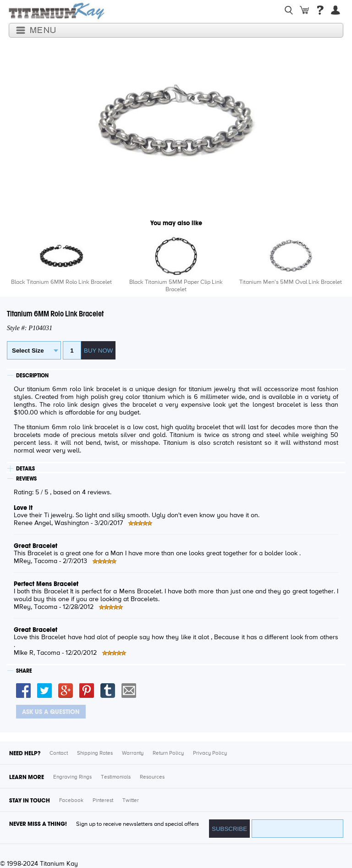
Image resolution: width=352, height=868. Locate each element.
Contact (59, 753)
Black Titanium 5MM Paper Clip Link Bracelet (176, 286)
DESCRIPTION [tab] (32, 376)
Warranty (133, 753)
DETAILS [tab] (25, 469)
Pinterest (103, 801)
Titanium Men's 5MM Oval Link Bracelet (291, 282)
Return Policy (168, 753)
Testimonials (116, 777)
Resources (152, 777)
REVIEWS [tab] (26, 479)
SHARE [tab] (24, 671)
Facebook (71, 801)
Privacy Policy (210, 753)
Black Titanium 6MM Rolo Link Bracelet (61, 282)
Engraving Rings (72, 777)
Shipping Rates (95, 753)
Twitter (131, 801)
